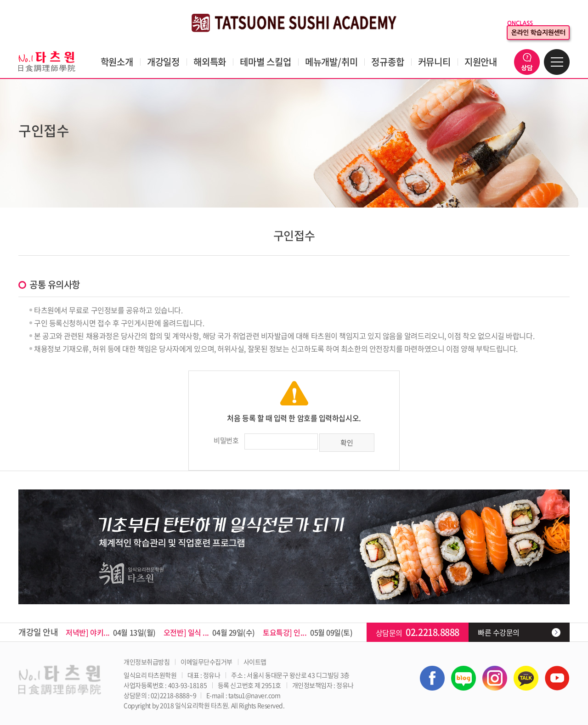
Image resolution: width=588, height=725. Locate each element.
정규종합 (387, 62)
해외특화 (210, 62)
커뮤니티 (434, 62)
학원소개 (117, 62)
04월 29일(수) (209, 632)
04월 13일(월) (111, 632)
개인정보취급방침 (147, 662)
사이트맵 (255, 662)
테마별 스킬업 (266, 62)
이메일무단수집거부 (206, 662)
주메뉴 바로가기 (0, 0)
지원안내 (481, 62)
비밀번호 (226, 440)
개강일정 (163, 62)
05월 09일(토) (308, 632)
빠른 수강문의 (499, 632)
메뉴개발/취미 (331, 62)
